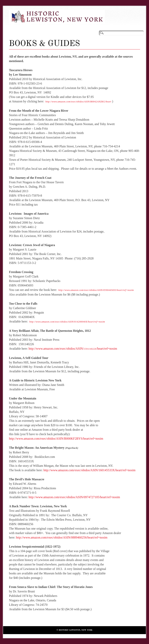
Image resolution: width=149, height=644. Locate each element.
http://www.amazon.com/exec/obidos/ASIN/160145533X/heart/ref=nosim (90, 470)
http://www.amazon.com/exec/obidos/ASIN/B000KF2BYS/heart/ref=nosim (56, 439)
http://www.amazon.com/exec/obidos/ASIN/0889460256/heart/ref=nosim (62, 537)
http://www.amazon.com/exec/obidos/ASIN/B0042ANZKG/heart (78, 102)
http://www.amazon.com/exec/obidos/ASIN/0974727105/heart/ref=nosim (74, 497)
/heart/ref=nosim (107, 349)
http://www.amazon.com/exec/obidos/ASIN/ (56, 349)
